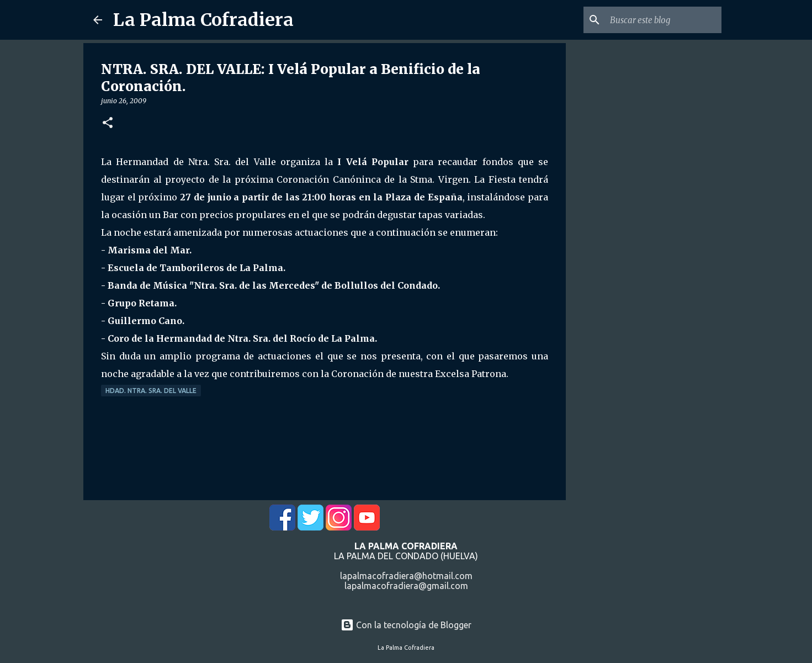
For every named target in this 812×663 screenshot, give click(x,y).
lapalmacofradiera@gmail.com (406, 586)
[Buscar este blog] (664, 20)
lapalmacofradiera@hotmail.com (406, 576)
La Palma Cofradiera (203, 20)
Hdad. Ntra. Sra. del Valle (151, 391)
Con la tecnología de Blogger (406, 625)
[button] (108, 123)
